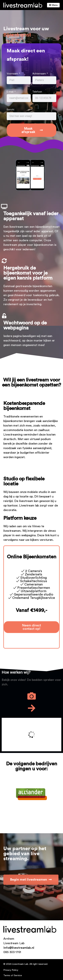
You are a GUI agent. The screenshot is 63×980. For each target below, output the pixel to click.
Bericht (10, 110)
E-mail (10, 92)
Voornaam (13, 74)
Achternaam (39, 74)
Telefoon (37, 92)
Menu (53, 5)
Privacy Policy (11, 970)
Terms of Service (13, 975)
